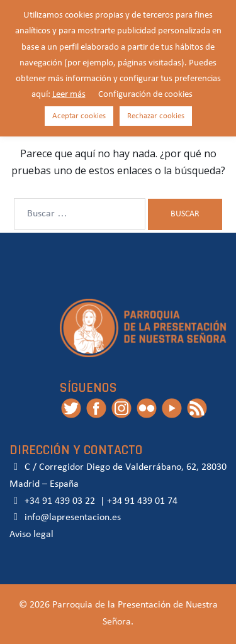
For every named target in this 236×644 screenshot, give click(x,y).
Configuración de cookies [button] (145, 95)
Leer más (69, 95)
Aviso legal (31, 535)
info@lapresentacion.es (65, 518)
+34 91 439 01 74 (142, 501)
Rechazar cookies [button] (156, 116)
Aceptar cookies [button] (79, 116)
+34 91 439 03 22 (59, 501)
